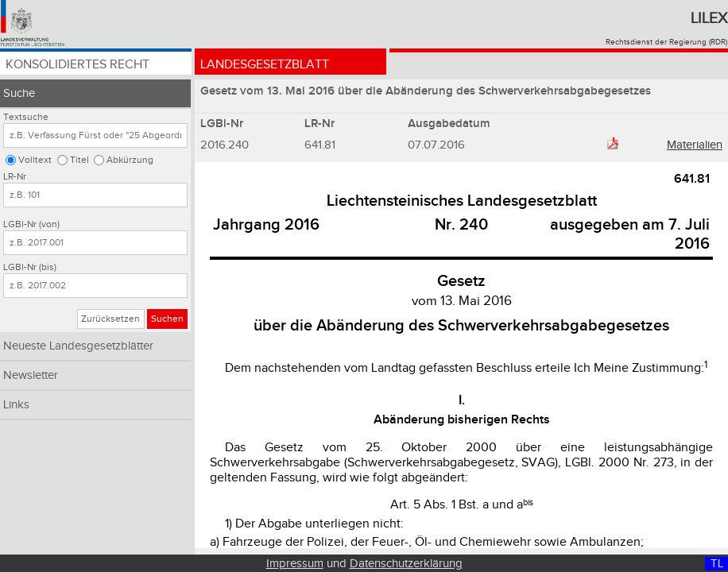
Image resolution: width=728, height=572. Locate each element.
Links (16, 405)
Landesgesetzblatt (265, 66)
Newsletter (31, 375)
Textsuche (26, 117)
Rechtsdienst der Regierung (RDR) (666, 42)
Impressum (295, 564)
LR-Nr (15, 177)
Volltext (35, 160)
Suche (19, 93)
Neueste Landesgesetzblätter (78, 346)
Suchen (167, 319)
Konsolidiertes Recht (77, 66)
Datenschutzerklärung (406, 564)
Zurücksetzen (110, 319)
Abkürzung (130, 160)
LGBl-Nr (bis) (30, 267)
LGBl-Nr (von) (31, 224)
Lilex (709, 18)
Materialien (695, 145)
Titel (79, 160)
